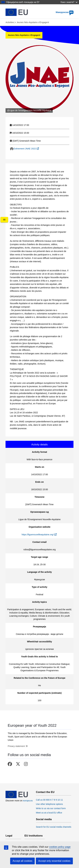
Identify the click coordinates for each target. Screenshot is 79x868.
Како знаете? (69, 2)
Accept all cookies (22, 861)
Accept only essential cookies (54, 861)
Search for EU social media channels (54, 827)
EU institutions (34, 836)
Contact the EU (45, 792)
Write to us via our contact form (51, 808)
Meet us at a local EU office (49, 813)
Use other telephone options (49, 804)
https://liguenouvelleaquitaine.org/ (38, 535)
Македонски (64, 12)
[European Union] (17, 797)
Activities (10, 22)
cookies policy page (60, 847)
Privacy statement (16, 746)
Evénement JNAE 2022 (25, 149)
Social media (44, 819)
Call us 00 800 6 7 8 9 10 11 (49, 800)
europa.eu (28, 801)
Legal (9, 836)
